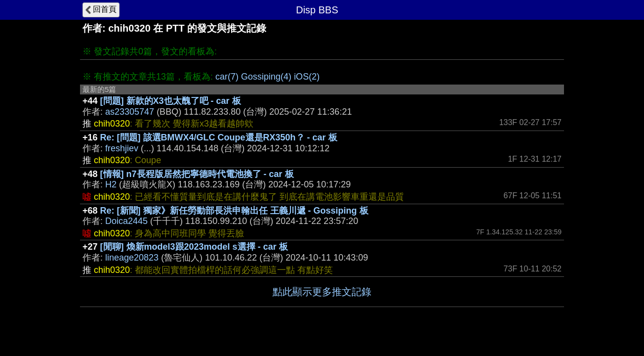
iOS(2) (307, 77)
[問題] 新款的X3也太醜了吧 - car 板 (171, 101)
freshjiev (122, 148)
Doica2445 (126, 221)
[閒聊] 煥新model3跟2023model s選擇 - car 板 (194, 247)
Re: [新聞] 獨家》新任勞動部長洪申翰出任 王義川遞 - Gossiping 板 (234, 211)
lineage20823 (132, 258)
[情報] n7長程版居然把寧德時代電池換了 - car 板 (197, 174)
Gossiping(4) (266, 77)
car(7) (227, 77)
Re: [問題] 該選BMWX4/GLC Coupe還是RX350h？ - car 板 (219, 137)
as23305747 (130, 112)
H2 (111, 184)
